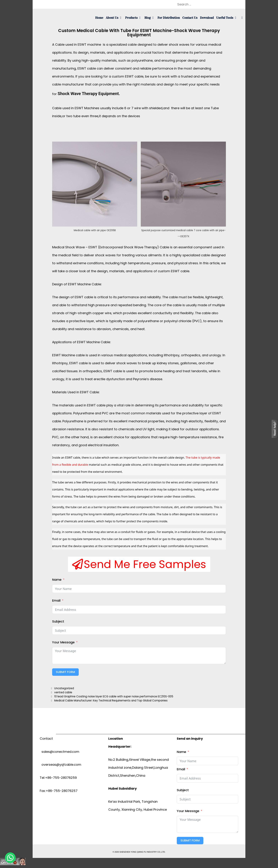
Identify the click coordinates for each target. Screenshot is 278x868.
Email (56, 600)
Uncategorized (64, 688)
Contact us (190, 18)
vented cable (63, 692)
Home (99, 18)
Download (207, 18)
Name (57, 580)
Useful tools (228, 18)
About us (115, 18)
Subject (58, 621)
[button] (139, 564)
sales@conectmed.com (59, 752)
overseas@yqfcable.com (60, 765)
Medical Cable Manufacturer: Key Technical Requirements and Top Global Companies (111, 700)
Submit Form (65, 672)
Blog (150, 18)
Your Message (63, 642)
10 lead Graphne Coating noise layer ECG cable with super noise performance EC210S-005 (114, 696)
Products (134, 18)
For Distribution (169, 18)
